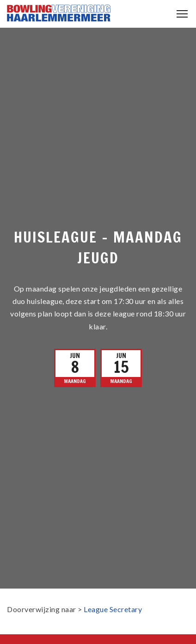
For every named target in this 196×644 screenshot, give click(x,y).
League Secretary (113, 609)
